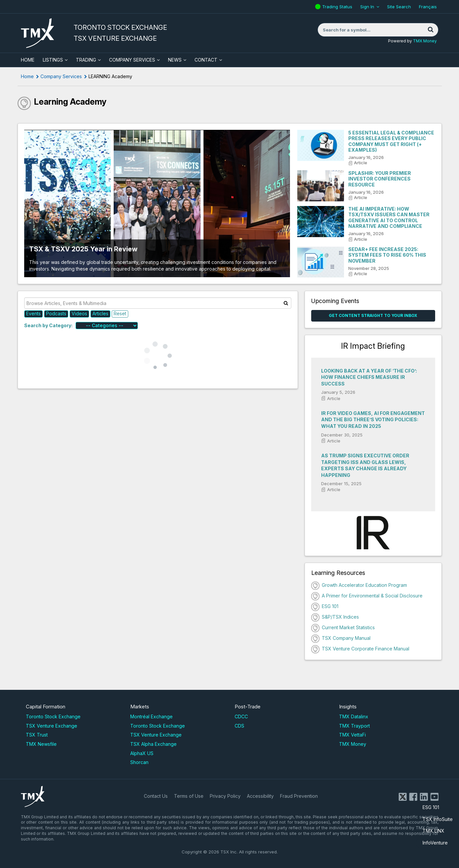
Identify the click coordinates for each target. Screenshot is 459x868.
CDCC (241, 716)
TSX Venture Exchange (52, 726)
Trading (86, 60)
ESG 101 (431, 807)
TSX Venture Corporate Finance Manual (366, 649)
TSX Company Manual (346, 638)
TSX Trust (37, 735)
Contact (206, 60)
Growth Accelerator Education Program (364, 585)
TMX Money (425, 41)
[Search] (431, 30)
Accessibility (260, 796)
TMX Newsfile (41, 744)
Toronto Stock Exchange (53, 716)
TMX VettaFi (352, 735)
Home (27, 76)
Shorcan (139, 762)
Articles (100, 313)
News (175, 60)
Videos (79, 313)
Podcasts (56, 313)
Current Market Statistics (348, 627)
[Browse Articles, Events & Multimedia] (158, 303)
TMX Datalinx (354, 716)
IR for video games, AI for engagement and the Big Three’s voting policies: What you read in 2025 (373, 420)
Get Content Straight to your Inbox (373, 315)
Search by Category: (48, 325)
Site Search (399, 7)
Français (428, 7)
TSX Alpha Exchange (153, 744)
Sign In (367, 7)
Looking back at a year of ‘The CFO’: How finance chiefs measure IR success (369, 377)
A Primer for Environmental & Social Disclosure (372, 596)
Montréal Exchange (151, 716)
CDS (239, 726)
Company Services (132, 60)
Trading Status (338, 7)
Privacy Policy (225, 796)
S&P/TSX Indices (340, 617)
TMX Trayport (354, 726)
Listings (53, 60)
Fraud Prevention (299, 796)
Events (33, 313)
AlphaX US (142, 753)
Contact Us (156, 796)
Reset (120, 313)
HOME (28, 60)
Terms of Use (189, 796)
